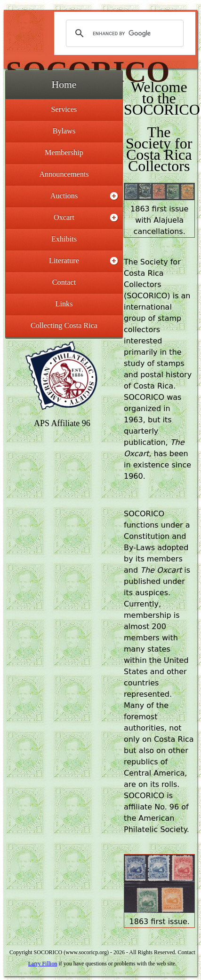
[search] (123, 33)
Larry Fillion (43, 964)
